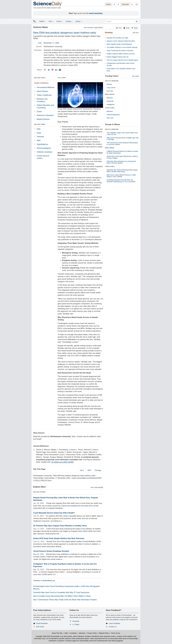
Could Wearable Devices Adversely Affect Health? (54, 513)
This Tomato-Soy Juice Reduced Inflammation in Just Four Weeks (122, 144)
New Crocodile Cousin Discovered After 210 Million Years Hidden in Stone (62, 596)
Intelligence (111, 104)
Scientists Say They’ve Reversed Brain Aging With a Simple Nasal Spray (122, 171)
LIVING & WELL (110, 108)
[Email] (60, 70)
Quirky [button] (79, 21)
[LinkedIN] (56, 70)
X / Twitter (76, 624)
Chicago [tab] (98, 470)
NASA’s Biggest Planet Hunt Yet (117, 57)
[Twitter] (49, 70)
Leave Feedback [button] (114, 623)
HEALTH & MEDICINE (112, 81)
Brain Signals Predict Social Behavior (119, 44)
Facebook (76, 621)
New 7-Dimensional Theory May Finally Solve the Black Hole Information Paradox (65, 600)
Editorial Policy (104, 633)
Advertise (82, 633)
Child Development (113, 115)
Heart (39, 133)
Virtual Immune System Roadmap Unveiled (51, 551)
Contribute (73, 633)
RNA (39, 140)
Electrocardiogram (44, 148)
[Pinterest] (52, 70)
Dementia (110, 101)
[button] (119, 28)
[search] (137, 21)
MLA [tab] (82, 470)
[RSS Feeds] (132, 4)
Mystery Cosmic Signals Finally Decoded (121, 41)
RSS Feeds (40, 627)
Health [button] (42, 21)
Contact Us (112, 627)
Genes (39, 112)
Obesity (109, 84)
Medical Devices (43, 119)
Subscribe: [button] (125, 4)
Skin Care (110, 118)
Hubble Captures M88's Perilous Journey (121, 54)
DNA (39, 129)
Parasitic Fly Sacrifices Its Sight (117, 38)
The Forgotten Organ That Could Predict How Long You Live (122, 134)
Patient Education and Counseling (45, 106)
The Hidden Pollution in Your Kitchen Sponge (122, 47)
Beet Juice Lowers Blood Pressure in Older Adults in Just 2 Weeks (121, 176)
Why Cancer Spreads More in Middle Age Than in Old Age (123, 139)
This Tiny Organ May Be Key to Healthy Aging (122, 60)
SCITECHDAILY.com (49, 581)
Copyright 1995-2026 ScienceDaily (47, 636)
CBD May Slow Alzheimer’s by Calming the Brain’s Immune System (121, 162)
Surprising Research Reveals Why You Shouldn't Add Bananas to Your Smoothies (121, 181)
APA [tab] (89, 470)
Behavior (110, 98)
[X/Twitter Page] (118, 4)
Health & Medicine (41, 83)
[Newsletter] (137, 4)
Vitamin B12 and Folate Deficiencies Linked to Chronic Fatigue (122, 157)
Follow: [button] (108, 4)
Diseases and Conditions (42, 100)
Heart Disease (42, 91)
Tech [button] (51, 21)
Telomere (40, 137)
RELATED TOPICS (40, 78)
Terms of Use (116, 633)
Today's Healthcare (44, 95)
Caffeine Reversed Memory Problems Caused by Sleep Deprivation (122, 152)
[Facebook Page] (114, 4)
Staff (66, 633)
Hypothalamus (42, 144)
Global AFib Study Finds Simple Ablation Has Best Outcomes (59, 538)
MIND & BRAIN (110, 94)
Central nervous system (43, 157)
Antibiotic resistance (45, 152)
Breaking (109, 32)
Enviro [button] (60, 21)
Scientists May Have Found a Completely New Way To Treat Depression (61, 592)
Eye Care (110, 91)
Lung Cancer (111, 88)
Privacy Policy (92, 633)
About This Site (57, 633)
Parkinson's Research (45, 115)
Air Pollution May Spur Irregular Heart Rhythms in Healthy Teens (60, 526)
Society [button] (69, 21)
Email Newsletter (42, 623)
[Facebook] (45, 70)
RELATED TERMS (40, 124)
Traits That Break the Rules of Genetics (120, 51)
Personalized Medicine (46, 87)
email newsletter (96, 13)
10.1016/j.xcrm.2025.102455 (62, 462)
